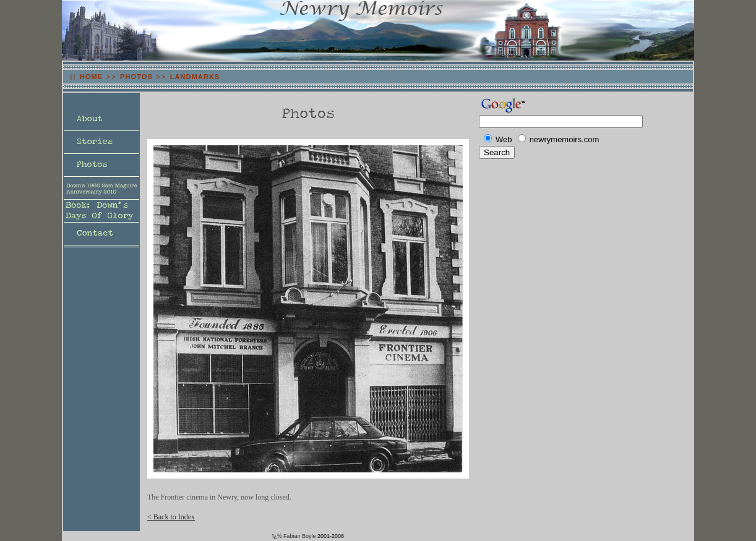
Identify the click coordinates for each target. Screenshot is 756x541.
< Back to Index (171, 517)
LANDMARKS (195, 77)
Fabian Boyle (300, 536)
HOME (91, 77)
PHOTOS (136, 77)
